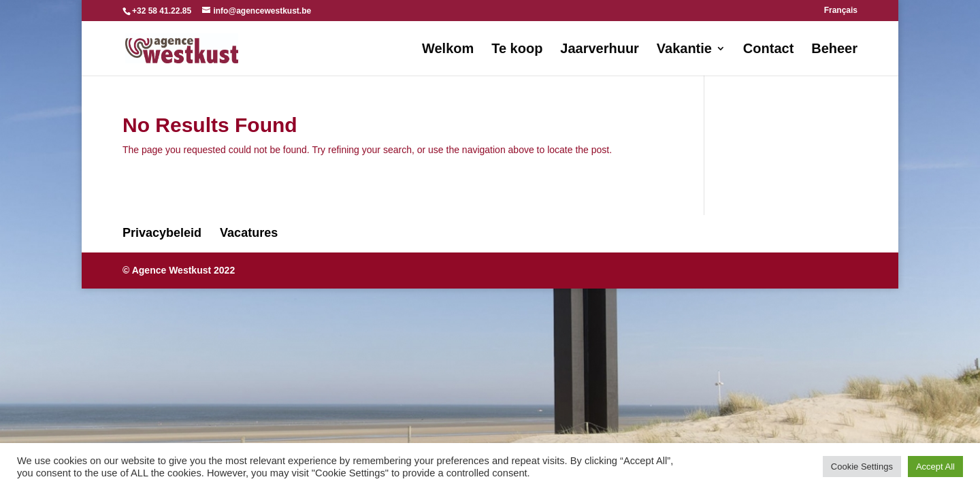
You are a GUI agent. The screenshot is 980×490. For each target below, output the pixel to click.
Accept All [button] (935, 467)
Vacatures (249, 233)
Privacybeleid (162, 233)
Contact (768, 50)
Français (841, 11)
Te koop (517, 50)
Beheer (834, 50)
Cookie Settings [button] (862, 467)
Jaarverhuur (600, 50)
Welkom (448, 50)
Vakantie (684, 50)
